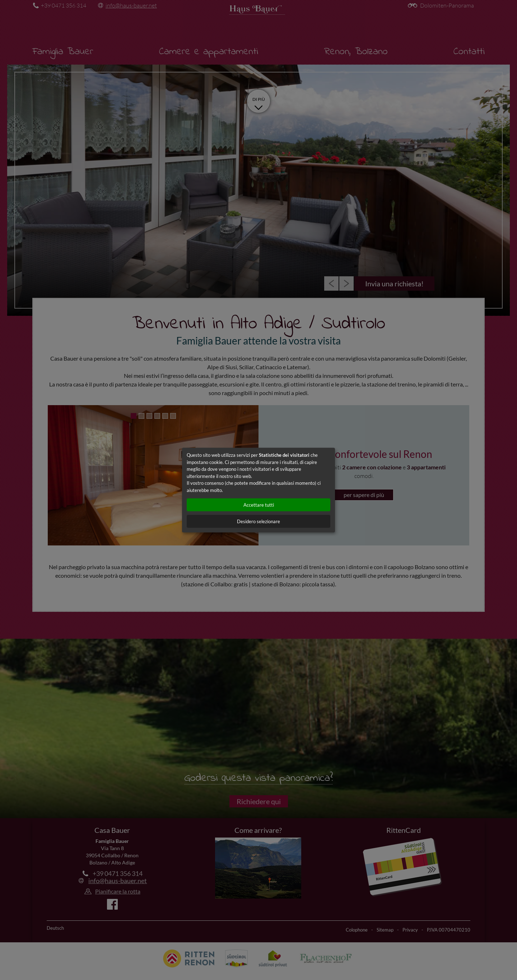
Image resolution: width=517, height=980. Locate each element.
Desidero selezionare (258, 521)
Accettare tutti (259, 505)
